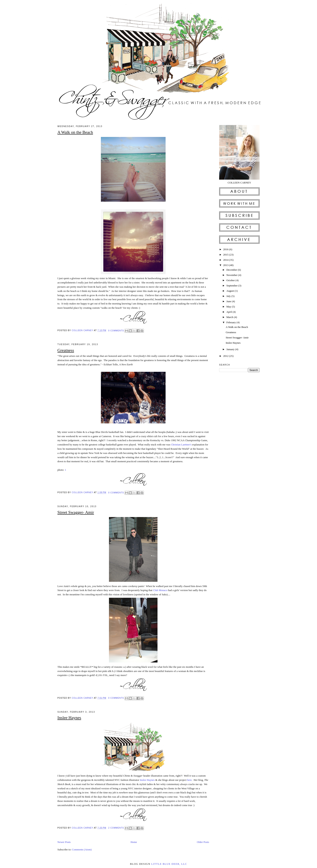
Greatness (66, 350)
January (231, 349)
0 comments (116, 331)
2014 (226, 260)
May (229, 307)
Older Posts (203, 842)
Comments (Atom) (82, 849)
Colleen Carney (83, 331)
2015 (226, 255)
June (229, 301)
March (230, 317)
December (232, 270)
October (231, 280)
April (230, 312)
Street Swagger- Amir (76, 512)
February (231, 322)
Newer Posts (64, 842)
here (189, 780)
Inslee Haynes (69, 718)
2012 (226, 356)
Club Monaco (160, 590)
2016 (226, 249)
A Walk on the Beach (75, 132)
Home (134, 842)
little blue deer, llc (169, 864)
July (229, 296)
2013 (226, 265)
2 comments (116, 828)
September (232, 286)
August (231, 291)
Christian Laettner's (181, 445)
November (232, 275)
